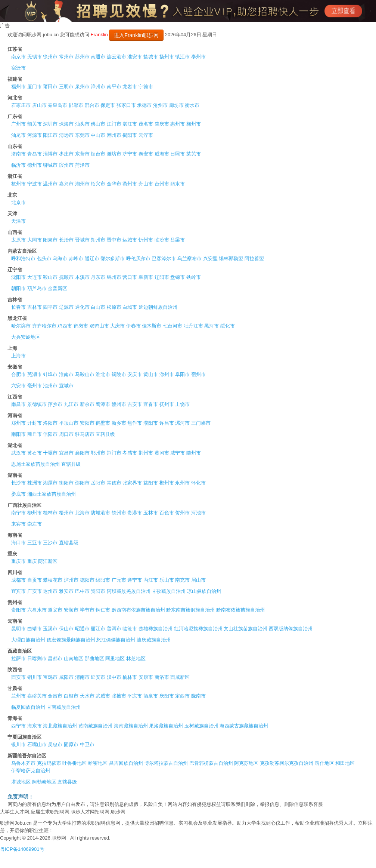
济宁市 (130, 154)
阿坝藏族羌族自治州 (129, 591)
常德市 (114, 483)
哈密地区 (98, 763)
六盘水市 (37, 610)
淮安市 (135, 57)
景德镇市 (37, 404)
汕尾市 (18, 135)
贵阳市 (18, 610)
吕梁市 (178, 240)
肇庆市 (162, 124)
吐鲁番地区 (74, 763)
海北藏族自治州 (60, 726)
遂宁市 (135, 580)
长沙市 (18, 483)
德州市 (35, 165)
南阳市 (18, 434)
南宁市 (18, 513)
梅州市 (194, 124)
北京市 (18, 202)
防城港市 (100, 513)
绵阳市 (103, 580)
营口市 (130, 277)
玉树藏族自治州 (201, 726)
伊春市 (133, 326)
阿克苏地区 (246, 763)
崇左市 (35, 524)
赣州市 (119, 404)
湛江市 (130, 124)
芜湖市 (35, 374)
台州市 (162, 184)
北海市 (82, 513)
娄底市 (18, 494)
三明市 (66, 87)
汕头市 (82, 124)
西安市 (18, 677)
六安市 (18, 386)
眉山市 (198, 580)
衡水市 (192, 105)
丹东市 (98, 277)
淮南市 (66, 374)
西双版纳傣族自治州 (291, 629)
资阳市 (98, 591)
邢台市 (92, 105)
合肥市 (18, 374)
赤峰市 (76, 258)
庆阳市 (167, 696)
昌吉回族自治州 (126, 763)
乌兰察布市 (189, 258)
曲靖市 (35, 629)
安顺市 (71, 610)
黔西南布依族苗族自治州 (138, 610)
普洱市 (114, 629)
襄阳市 (82, 453)
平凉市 (135, 696)
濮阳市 (151, 423)
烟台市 (98, 154)
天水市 (87, 696)
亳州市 (35, 386)
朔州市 (98, 240)
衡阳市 (66, 483)
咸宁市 (178, 453)
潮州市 (114, 135)
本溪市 (82, 277)
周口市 (66, 434)
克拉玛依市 (49, 763)
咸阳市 (66, 677)
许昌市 (167, 423)
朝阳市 (18, 288)
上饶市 (182, 404)
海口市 (18, 543)
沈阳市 (18, 277)
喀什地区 (324, 763)
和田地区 (345, 763)
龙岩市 (130, 87)
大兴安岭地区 (26, 337)
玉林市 (151, 513)
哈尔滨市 (21, 326)
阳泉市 (50, 240)
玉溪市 (50, 629)
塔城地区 (21, 782)
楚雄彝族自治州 (156, 629)
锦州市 (114, 277)
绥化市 (228, 326)
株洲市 (35, 483)
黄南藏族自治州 (95, 726)
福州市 (18, 87)
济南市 (18, 154)
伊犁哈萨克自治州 (31, 771)
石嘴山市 (37, 744)
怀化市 (198, 483)
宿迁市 (18, 68)
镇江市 (182, 57)
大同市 (35, 240)
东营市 (82, 154)
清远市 (66, 135)
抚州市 (167, 404)
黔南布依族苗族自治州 (240, 610)
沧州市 (160, 105)
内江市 (151, 580)
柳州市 (35, 513)
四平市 (50, 307)
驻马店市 (85, 434)
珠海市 (66, 124)
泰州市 (198, 57)
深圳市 (50, 124)
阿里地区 (115, 658)
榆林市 (130, 677)
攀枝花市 (53, 580)
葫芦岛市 (37, 288)
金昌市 (55, 696)
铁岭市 (194, 277)
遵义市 (55, 610)
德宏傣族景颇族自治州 (71, 640)
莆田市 (50, 87)
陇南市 (198, 696)
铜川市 (35, 677)
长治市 (66, 240)
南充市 (182, 580)
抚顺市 (66, 277)
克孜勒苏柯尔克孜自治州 (287, 763)
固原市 (71, 744)
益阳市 (151, 483)
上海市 (18, 356)
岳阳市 (98, 483)
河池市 (198, 513)
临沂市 (18, 165)
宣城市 (66, 386)
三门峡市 (201, 423)
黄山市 (151, 374)
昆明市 (18, 629)
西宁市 (18, 726)
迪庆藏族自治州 (154, 640)
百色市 (167, 513)
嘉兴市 (66, 184)
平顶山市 (69, 423)
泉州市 (82, 87)
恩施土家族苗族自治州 (35, 464)
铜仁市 (103, 610)
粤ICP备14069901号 (22, 849)
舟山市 (146, 184)
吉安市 (135, 404)
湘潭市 (50, 483)
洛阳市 (50, 423)
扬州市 (167, 57)
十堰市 (50, 453)
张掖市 (119, 696)
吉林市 (35, 307)
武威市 (103, 696)
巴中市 (82, 591)
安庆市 (135, 374)
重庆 (32, 561)
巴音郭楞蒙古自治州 (211, 763)
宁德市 (146, 87)
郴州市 (167, 483)
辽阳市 (162, 277)
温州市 (50, 184)
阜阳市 (182, 374)
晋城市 (82, 240)
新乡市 (119, 423)
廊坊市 (176, 105)
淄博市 (50, 154)
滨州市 (66, 165)
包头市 (44, 258)
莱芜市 (194, 154)
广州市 (18, 124)
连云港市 (116, 57)
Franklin (99, 35)
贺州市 (182, 513)
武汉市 (18, 453)
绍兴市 (98, 184)
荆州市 (146, 453)
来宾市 (18, 524)
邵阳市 (82, 483)
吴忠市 (55, 744)
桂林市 (50, 513)
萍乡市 (55, 404)
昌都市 (55, 658)
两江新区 (48, 561)
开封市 (35, 423)
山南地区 (74, 658)
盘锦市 (178, 277)
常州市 (66, 57)
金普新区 (58, 288)
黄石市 (35, 453)
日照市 (178, 154)
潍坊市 (114, 154)
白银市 (71, 696)
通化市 (82, 307)
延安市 (98, 677)
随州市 (194, 453)
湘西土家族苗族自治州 (52, 494)
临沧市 (130, 629)
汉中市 (114, 677)
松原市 (114, 307)
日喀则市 (37, 658)
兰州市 (18, 696)
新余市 (87, 404)
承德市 (144, 105)
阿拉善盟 (254, 258)
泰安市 (146, 154)
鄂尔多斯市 (113, 258)
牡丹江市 (193, 326)
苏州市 (82, 57)
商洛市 (162, 677)
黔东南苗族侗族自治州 (190, 610)
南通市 (98, 57)
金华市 (114, 184)
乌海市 (60, 258)
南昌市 (18, 404)
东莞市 (82, 135)
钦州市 (119, 513)
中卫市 (87, 744)
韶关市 (35, 124)
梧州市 (66, 513)
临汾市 (162, 240)
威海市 (162, 154)
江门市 (114, 124)
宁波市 (35, 184)
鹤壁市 (103, 423)
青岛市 (35, 154)
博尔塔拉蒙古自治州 (166, 763)
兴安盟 (210, 258)
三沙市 (50, 543)
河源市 (35, 135)
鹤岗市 (81, 326)
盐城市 (151, 57)
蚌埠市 (50, 374)
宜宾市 (18, 591)
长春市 (18, 307)
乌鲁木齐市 (23, 763)
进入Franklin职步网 (136, 35)
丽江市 (98, 629)
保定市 (108, 105)
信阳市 (50, 434)
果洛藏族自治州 (166, 726)
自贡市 (35, 580)
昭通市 (82, 629)
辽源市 (66, 307)
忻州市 (146, 240)
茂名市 (146, 124)
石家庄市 (21, 105)
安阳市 (87, 423)
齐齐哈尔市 (44, 326)
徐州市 (50, 57)
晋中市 (114, 240)
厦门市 (35, 87)
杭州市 (18, 184)
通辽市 (92, 258)
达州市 (50, 591)
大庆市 (117, 326)
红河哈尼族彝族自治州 (198, 629)
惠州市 (178, 124)
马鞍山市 (85, 374)
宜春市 (151, 404)
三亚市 (35, 543)
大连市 (35, 277)
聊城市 (50, 165)
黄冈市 (162, 453)
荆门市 (114, 453)
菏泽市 (82, 165)
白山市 (98, 307)
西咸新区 (180, 677)
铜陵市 (119, 374)
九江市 (71, 404)
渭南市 (82, 677)
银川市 (18, 744)
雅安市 (66, 591)
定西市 (182, 696)
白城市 (130, 307)
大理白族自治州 (28, 640)
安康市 (146, 677)
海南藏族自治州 (131, 726)
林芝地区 (136, 658)
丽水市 (178, 184)
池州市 (50, 386)
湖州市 (82, 184)
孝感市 (130, 453)
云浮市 (146, 135)
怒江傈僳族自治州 (116, 640)
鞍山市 (50, 277)
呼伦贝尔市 (138, 258)
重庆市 (18, 561)
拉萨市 (18, 658)
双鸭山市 (99, 326)
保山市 (66, 629)
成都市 (18, 580)
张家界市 (132, 483)
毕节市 (87, 610)
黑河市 (212, 326)
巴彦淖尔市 (164, 258)
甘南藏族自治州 (64, 707)
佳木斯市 (152, 326)
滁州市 (167, 374)
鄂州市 (98, 453)
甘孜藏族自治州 (169, 591)
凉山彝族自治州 (204, 591)
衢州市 (130, 184)
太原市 (18, 240)
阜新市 (146, 277)
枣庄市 (66, 154)
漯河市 (182, 423)
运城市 (130, 240)
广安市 (35, 591)
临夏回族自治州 (28, 707)
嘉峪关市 (37, 696)
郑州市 (18, 423)
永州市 (182, 483)
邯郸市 (76, 105)
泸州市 (71, 580)
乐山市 (167, 580)
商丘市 (35, 434)
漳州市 (98, 87)
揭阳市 (130, 135)
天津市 (18, 221)
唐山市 (39, 105)
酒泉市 (151, 696)
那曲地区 (94, 658)
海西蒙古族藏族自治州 (244, 726)
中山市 (98, 135)
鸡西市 (65, 326)
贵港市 (135, 513)
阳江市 (50, 135)
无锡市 (35, 57)
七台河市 (173, 326)
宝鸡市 (50, 677)
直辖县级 (105, 434)
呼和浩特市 (23, 258)
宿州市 (198, 374)
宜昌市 (66, 453)
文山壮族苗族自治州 (246, 629)
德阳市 (87, 580)
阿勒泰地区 (44, 782)
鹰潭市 (103, 404)
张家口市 (126, 105)
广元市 (119, 580)
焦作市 (135, 423)
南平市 (114, 87)
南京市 (18, 57)
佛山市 (98, 124)
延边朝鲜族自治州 (158, 307)
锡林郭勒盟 (231, 258)
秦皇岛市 (58, 105)
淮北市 (103, 374)
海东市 (35, 726)
